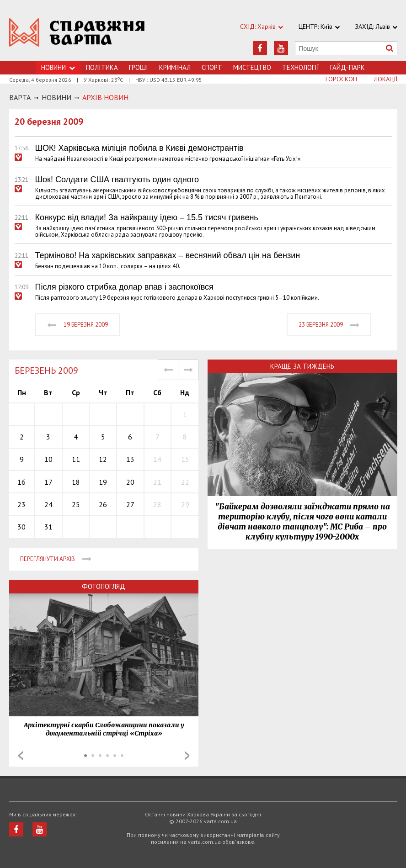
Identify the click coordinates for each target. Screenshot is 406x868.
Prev (21, 756)
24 (48, 504)
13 (130, 459)
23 (21, 504)
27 (130, 504)
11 (76, 459)
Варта (20, 97)
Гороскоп (341, 79)
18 (76, 482)
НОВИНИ (56, 97)
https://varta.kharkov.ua (77, 35)
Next (187, 756)
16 (21, 482)
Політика (102, 67)
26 (103, 504)
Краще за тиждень (302, 366)
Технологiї (301, 67)
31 (48, 527)
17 (48, 482)
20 (130, 482)
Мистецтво (252, 67)
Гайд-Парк (347, 67)
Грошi (139, 67)
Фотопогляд (104, 586)
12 (103, 459)
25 (76, 504)
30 (21, 527)
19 (103, 482)
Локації (386, 79)
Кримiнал (175, 67)
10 (48, 459)
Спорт (212, 67)
